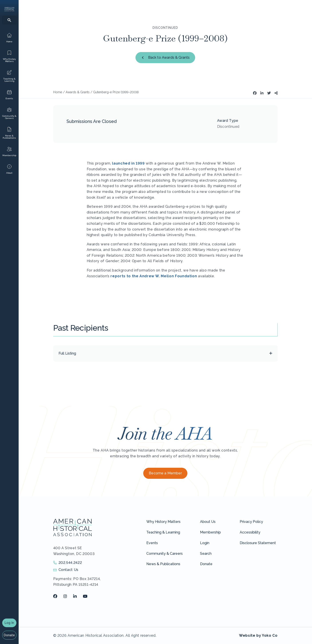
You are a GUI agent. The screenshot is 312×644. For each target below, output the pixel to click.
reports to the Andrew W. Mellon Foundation (154, 276)
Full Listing (67, 353)
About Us (208, 522)
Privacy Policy (251, 522)
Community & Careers (165, 554)
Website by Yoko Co (258, 635)
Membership (210, 532)
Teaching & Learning (163, 532)
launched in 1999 (128, 163)
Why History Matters (163, 522)
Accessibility (250, 532)
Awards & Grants (78, 92)
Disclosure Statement (258, 543)
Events (152, 543)
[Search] (9, 20)
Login (205, 543)
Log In (9, 623)
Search (206, 554)
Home (58, 92)
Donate (9, 635)
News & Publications (163, 564)
